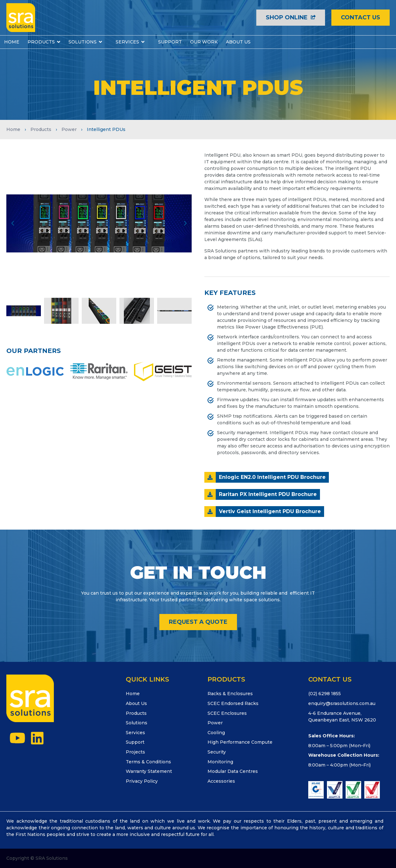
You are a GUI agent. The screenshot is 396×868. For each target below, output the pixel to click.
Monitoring (220, 762)
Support (135, 742)
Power (69, 129)
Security (217, 752)
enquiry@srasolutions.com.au (342, 703)
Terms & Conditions (148, 762)
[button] (13, 223)
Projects (135, 752)
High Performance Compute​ (240, 742)
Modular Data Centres (233, 771)
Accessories (221, 781)
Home (13, 129)
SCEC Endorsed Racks (233, 703)
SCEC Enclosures (227, 713)
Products (41, 129)
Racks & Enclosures (230, 694)
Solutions (137, 723)
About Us (136, 703)
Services (135, 733)
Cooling (216, 733)
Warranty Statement (149, 771)
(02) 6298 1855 (325, 694)
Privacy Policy (142, 781)
